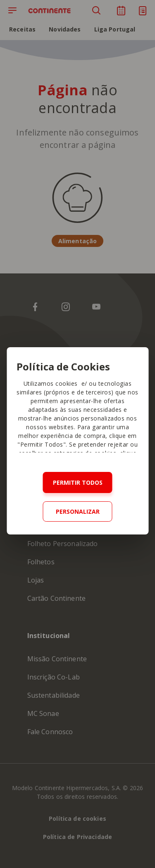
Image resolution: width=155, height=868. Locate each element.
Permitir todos (78, 482)
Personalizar (78, 511)
